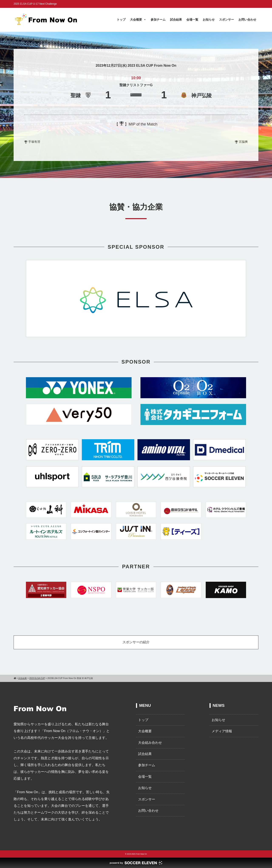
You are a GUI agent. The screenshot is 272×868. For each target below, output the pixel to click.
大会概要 (138, 20)
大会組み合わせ (150, 743)
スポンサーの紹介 (136, 642)
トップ (121, 20)
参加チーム (158, 20)
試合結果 (176, 20)
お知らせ (209, 20)
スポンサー (227, 20)
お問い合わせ (247, 20)
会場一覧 (192, 20)
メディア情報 (222, 731)
